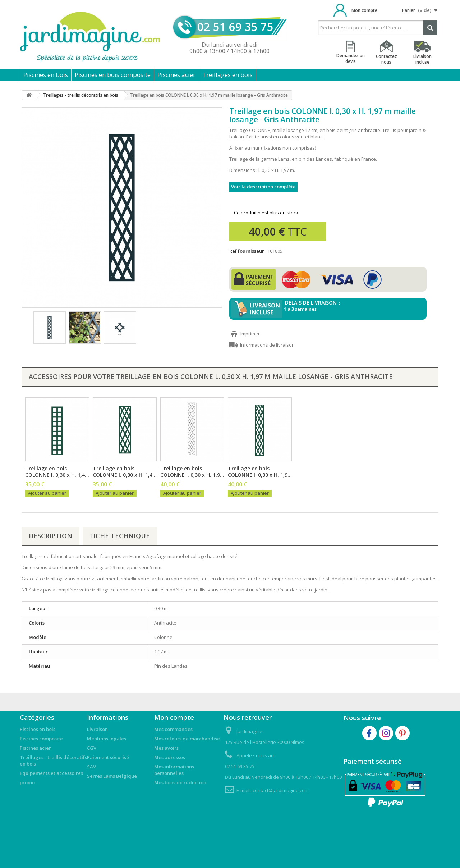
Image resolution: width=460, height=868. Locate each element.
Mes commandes (173, 729)
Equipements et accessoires (51, 773)
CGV (92, 748)
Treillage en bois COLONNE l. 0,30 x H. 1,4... (57, 472)
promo (27, 782)
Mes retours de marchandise (187, 739)
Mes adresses (170, 757)
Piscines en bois (46, 75)
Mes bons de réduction (180, 782)
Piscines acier (176, 75)
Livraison (97, 729)
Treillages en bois (227, 75)
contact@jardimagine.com (281, 790)
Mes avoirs (166, 748)
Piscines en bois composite (113, 75)
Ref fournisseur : (248, 251)
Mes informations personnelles (174, 770)
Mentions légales (107, 739)
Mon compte (364, 10)
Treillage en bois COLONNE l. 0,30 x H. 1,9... (192, 472)
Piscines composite (41, 739)
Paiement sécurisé (108, 757)
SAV (91, 767)
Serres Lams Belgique (112, 776)
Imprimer (250, 334)
